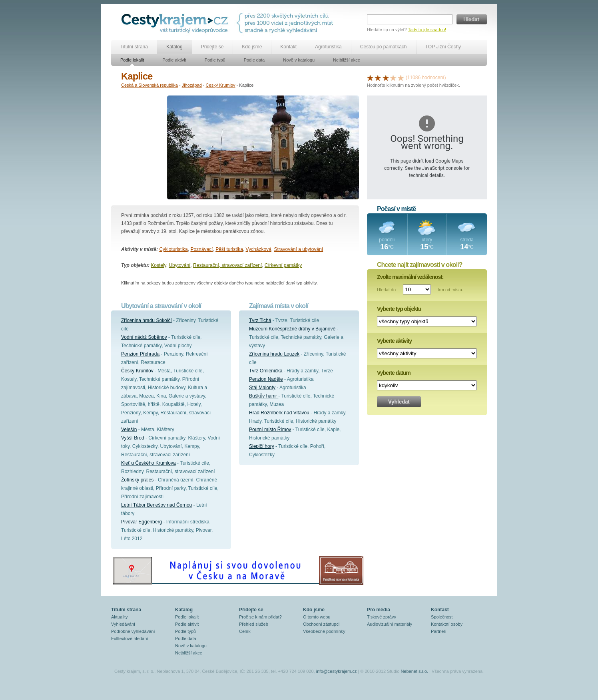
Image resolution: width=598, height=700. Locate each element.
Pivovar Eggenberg (142, 522)
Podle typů (215, 60)
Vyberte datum (394, 373)
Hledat (472, 19)
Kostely (158, 265)
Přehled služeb (254, 624)
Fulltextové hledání (130, 638)
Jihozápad (192, 85)
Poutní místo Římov (270, 430)
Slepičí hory (262, 446)
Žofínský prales (137, 480)
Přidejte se (212, 47)
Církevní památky (283, 265)
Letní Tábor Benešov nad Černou (156, 505)
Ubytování (179, 265)
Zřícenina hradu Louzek (274, 354)
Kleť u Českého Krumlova (149, 463)
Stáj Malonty (262, 388)
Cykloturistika (173, 249)
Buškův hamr (264, 396)
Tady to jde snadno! (427, 30)
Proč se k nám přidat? (260, 617)
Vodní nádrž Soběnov (144, 337)
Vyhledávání (123, 624)
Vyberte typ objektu (399, 309)
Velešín (129, 430)
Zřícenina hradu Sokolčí (147, 320)
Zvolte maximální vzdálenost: (410, 277)
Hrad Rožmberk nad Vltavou (279, 413)
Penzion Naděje (266, 379)
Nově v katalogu (299, 60)
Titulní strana (134, 47)
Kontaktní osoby (447, 624)
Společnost (442, 617)
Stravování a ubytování (298, 249)
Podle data (254, 60)
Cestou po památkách (384, 47)
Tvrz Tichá (260, 320)
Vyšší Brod (133, 438)
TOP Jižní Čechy (443, 47)
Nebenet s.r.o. (414, 671)
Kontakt (288, 47)
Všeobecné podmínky (324, 631)
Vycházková (259, 249)
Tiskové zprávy (382, 617)
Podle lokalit (132, 60)
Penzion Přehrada (140, 354)
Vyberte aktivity (394, 341)
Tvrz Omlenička (266, 371)
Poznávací (201, 249)
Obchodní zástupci (321, 624)
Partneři (439, 631)
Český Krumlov (221, 85)
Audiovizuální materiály (390, 624)
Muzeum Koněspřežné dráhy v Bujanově (292, 329)
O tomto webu (317, 617)
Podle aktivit (174, 60)
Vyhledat (399, 402)
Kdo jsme (252, 47)
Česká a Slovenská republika (149, 85)
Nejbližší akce (347, 60)
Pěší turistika (229, 249)
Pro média (379, 610)
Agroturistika (328, 47)
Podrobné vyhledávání (133, 631)
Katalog (174, 47)
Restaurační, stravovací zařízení (227, 265)
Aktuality (120, 617)
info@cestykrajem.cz (337, 671)
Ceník (245, 631)
